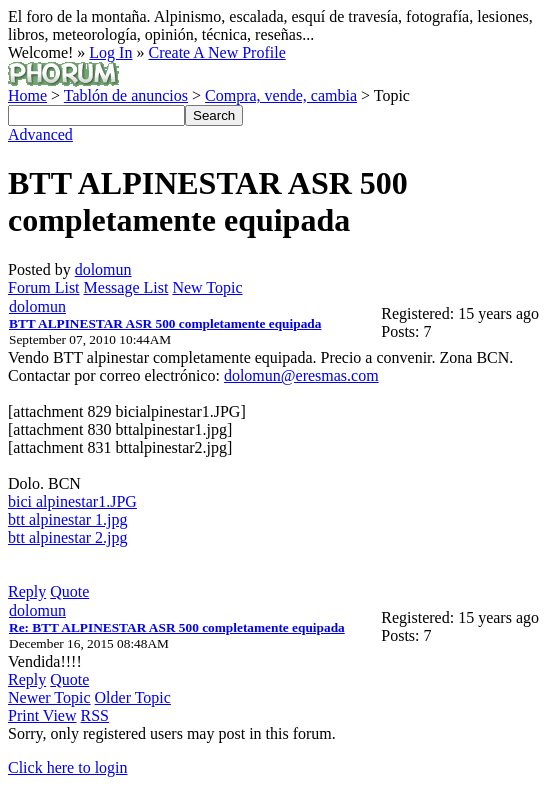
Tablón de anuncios (126, 95)
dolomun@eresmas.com (301, 375)
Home (27, 95)
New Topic (207, 287)
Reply (27, 591)
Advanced (40, 134)
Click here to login (68, 767)
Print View (42, 715)
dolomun (103, 269)
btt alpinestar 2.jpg (68, 537)
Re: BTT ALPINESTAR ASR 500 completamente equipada (177, 627)
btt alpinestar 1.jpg (68, 519)
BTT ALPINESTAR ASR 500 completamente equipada (165, 323)
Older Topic (133, 697)
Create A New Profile (216, 52)
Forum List (44, 287)
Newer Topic (49, 697)
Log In (110, 52)
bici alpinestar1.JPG (72, 501)
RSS (95, 715)
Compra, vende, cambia (281, 95)
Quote (69, 591)
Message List (126, 287)
